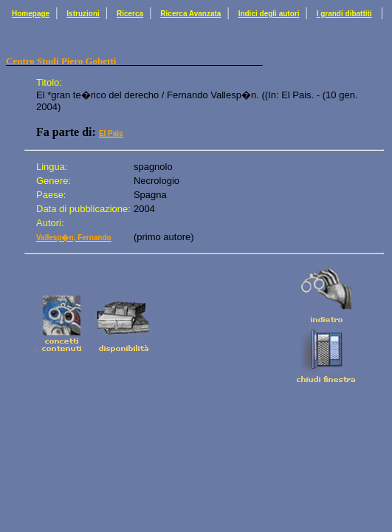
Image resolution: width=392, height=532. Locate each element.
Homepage (31, 14)
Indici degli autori (269, 14)
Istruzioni (83, 14)
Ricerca (130, 14)
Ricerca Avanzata (190, 14)
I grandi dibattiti (344, 14)
